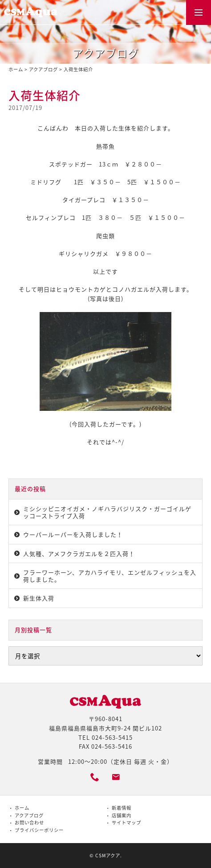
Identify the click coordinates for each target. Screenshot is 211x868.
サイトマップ (126, 822)
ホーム (16, 69)
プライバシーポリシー (39, 830)
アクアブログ (43, 69)
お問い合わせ (29, 822)
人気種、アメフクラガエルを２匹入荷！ (79, 554)
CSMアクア (108, 855)
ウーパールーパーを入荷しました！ (73, 534)
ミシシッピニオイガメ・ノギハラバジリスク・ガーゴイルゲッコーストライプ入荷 (107, 512)
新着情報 (122, 808)
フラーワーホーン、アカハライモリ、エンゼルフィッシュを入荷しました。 (110, 576)
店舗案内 (122, 815)
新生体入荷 (39, 598)
